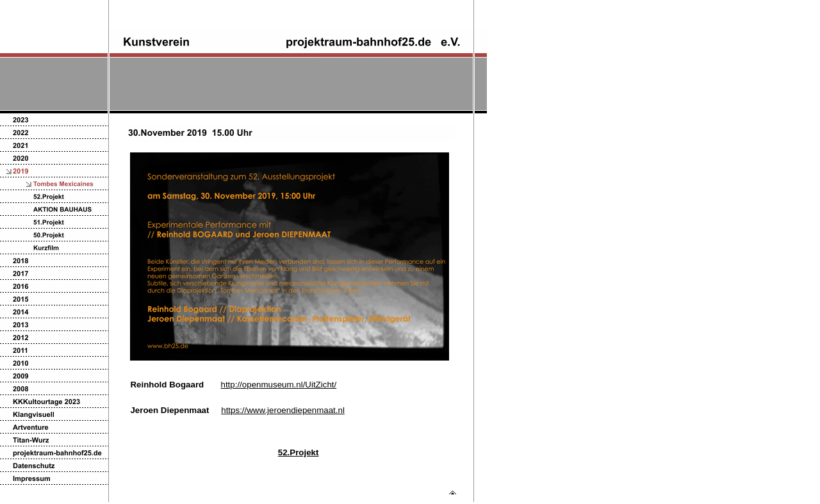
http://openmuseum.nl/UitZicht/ (278, 385)
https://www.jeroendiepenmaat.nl (283, 410)
